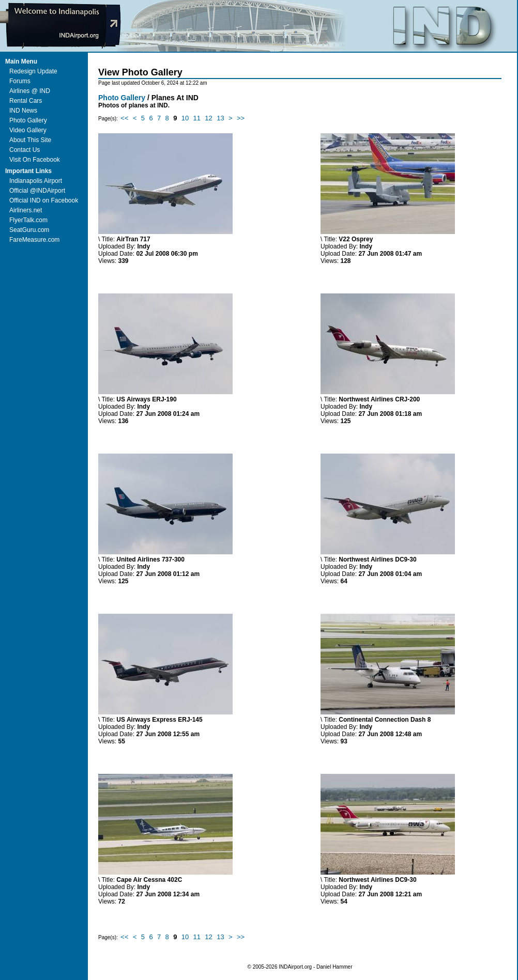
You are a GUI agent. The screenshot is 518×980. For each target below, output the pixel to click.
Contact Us (25, 150)
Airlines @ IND (30, 91)
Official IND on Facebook (44, 200)
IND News (23, 111)
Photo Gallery (28, 120)
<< (124, 118)
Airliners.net (26, 210)
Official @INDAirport (37, 191)
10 (185, 118)
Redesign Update (33, 71)
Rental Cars (26, 101)
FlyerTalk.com (28, 220)
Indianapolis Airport (36, 181)
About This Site (30, 140)
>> (241, 118)
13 (220, 118)
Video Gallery (28, 130)
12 (208, 118)
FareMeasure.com (34, 240)
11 (197, 118)
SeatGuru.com (29, 230)
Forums (20, 81)
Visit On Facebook (35, 160)
